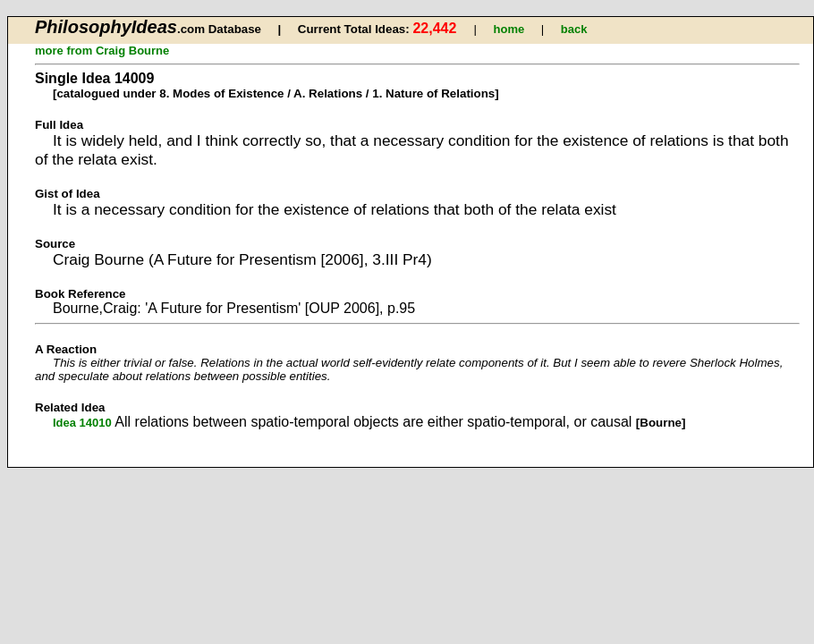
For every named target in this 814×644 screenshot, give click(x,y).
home (509, 29)
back (574, 29)
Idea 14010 (82, 423)
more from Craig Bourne (102, 51)
